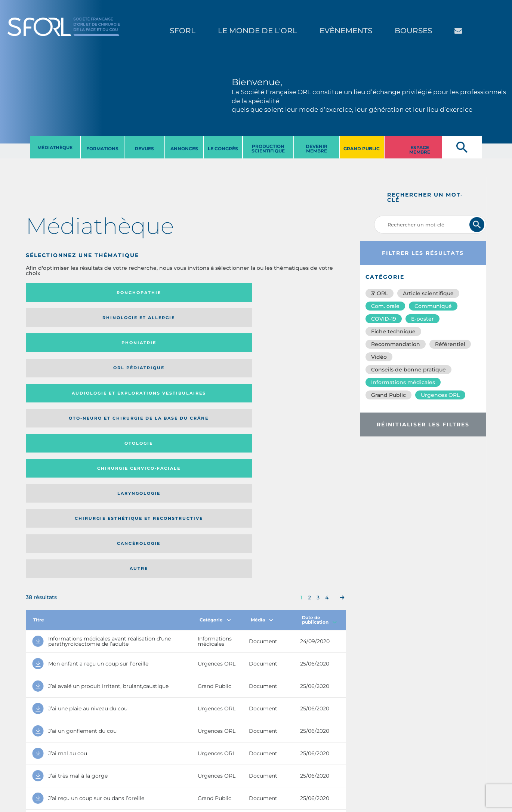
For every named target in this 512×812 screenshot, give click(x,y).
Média (262, 404)
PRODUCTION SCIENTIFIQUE (268, 149)
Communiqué (433, 306)
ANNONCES (184, 149)
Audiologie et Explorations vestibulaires (53, 320)
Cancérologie (223, 350)
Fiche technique (393, 331)
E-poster (422, 319)
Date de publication (319, 404)
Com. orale (385, 306)
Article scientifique (428, 293)
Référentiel (450, 344)
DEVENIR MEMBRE (317, 149)
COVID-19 (384, 319)
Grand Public (388, 395)
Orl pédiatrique (303, 293)
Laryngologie (63, 350)
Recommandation (396, 344)
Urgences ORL (440, 395)
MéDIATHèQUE (55, 147)
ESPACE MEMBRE (420, 150)
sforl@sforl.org (132, 766)
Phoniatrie (223, 293)
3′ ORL (380, 293)
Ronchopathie (63, 293)
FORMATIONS (102, 149)
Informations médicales (403, 382)
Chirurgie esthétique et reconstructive (136, 350)
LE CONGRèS (223, 149)
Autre (303, 350)
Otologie (223, 320)
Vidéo (379, 357)
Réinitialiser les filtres (423, 424)
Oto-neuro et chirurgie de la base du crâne (136, 320)
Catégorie (215, 404)
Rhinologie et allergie (133, 293)
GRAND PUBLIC (362, 149)
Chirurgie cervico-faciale (301, 320)
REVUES (144, 149)
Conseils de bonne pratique (408, 370)
